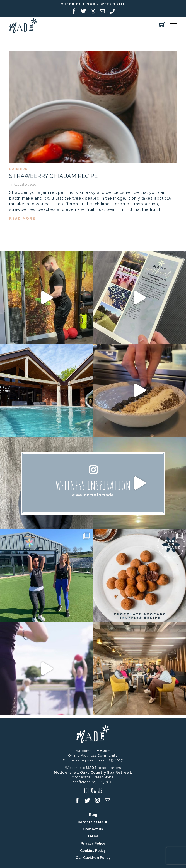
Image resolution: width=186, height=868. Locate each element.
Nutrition (18, 169)
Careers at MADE (93, 822)
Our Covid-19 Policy (93, 858)
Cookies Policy (93, 851)
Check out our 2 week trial (93, 4)
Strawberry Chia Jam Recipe (53, 176)
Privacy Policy (93, 843)
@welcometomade (93, 495)
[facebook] (77, 800)
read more (22, 218)
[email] (107, 800)
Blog (93, 815)
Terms (93, 836)
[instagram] (97, 800)
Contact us (93, 829)
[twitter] (87, 800)
